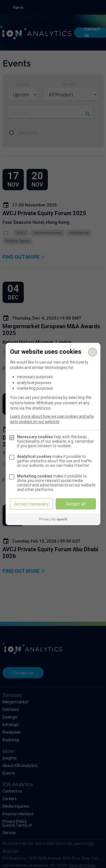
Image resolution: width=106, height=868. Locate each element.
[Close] (93, 352)
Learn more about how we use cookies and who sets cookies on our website (52, 419)
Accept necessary (31, 504)
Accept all (76, 504)
